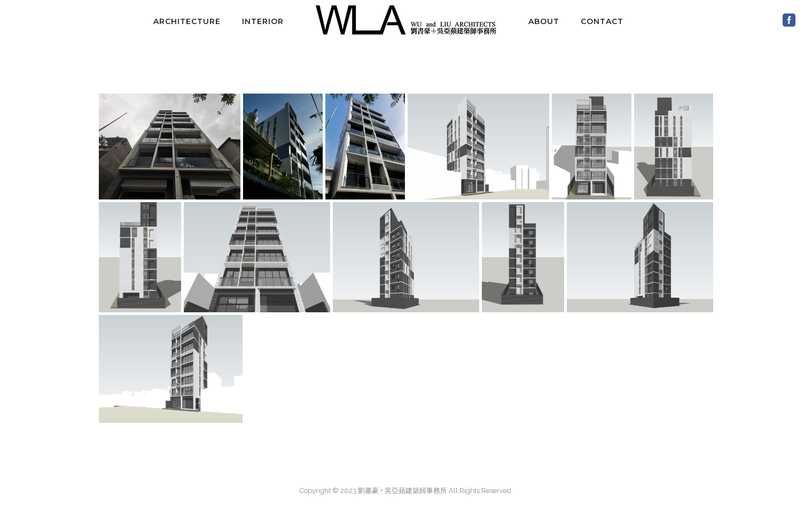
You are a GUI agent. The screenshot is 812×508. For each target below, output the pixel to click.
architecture (187, 21)
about (544, 21)
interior (263, 21)
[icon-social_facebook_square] (789, 21)
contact (602, 21)
